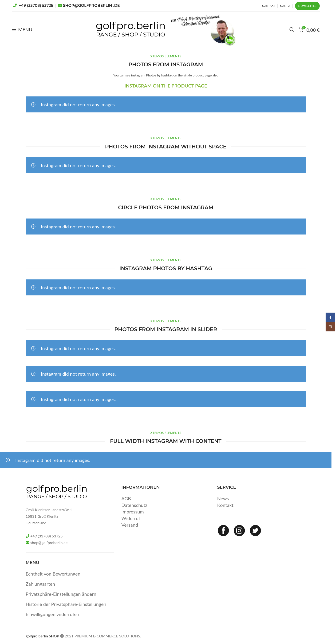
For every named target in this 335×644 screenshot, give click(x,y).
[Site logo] (130, 29)
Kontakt (225, 505)
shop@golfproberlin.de (49, 543)
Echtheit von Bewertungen (53, 574)
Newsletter (307, 6)
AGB (126, 498)
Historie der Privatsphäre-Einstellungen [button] (66, 604)
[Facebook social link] (330, 317)
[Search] (292, 29)
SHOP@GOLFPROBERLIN (91, 6)
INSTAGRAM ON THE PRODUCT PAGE (166, 86)
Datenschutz (134, 505)
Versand (130, 525)
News (223, 498)
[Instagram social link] (330, 327)
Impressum (132, 512)
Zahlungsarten (40, 584)
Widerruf (131, 518)
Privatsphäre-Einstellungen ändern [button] (61, 594)
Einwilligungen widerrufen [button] (52, 614)
